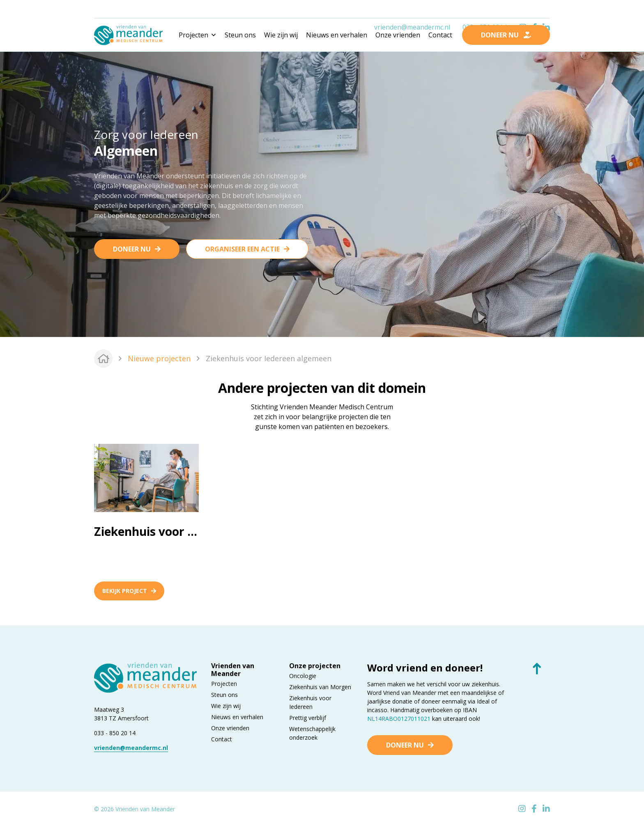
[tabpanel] (322, 193)
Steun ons (240, 35)
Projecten (224, 684)
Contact (440, 35)
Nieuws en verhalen (337, 35)
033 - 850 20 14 (115, 733)
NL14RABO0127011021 (399, 719)
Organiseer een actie (242, 249)
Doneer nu (132, 249)
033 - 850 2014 (485, 9)
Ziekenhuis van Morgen (320, 687)
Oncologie (303, 676)
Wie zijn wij (281, 35)
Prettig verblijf (308, 718)
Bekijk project (129, 591)
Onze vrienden (398, 35)
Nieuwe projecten (159, 358)
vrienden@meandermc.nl (412, 9)
